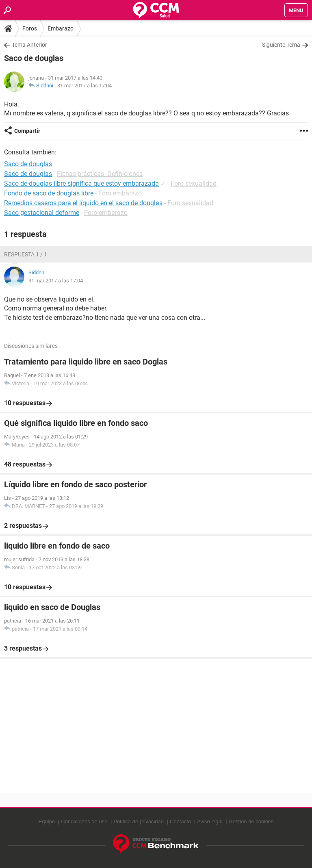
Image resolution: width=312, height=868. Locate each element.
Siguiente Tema (281, 45)
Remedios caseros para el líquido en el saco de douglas (83, 203)
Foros (30, 28)
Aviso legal (210, 821)
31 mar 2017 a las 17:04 (84, 86)
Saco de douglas (28, 174)
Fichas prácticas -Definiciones (100, 174)
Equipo (47, 821)
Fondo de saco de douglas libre (49, 193)
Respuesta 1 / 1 (26, 254)
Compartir (27, 131)
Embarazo (61, 28)
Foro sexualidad (194, 183)
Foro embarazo (120, 193)
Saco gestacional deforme (42, 213)
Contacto (180, 821)
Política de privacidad (139, 821)
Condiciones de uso (84, 821)
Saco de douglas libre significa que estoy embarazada (81, 183)
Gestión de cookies (251, 821)
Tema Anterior (29, 45)
